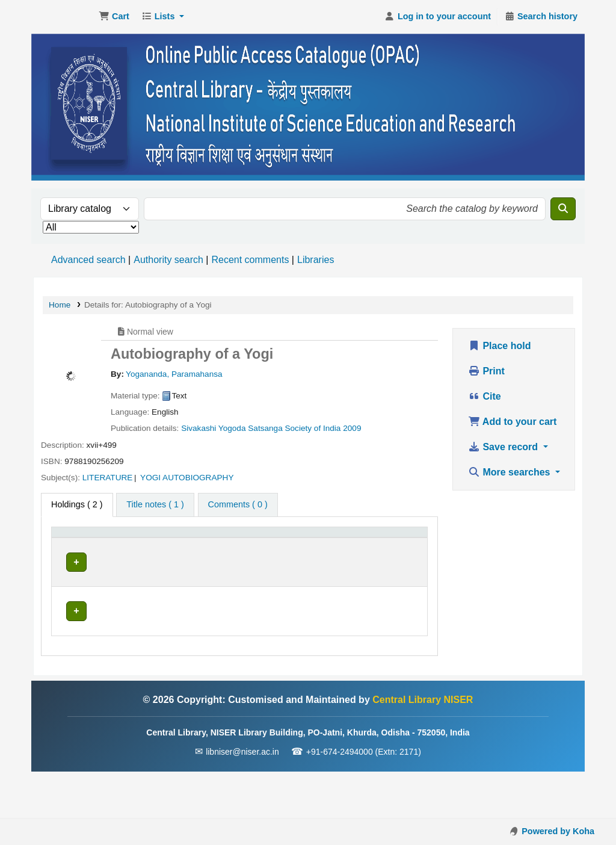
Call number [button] (241, 551)
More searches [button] (510, 472)
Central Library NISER (64, 17)
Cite (485, 396)
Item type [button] (75, 551)
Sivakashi (199, 428)
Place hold (499, 346)
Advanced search (88, 260)
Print (486, 371)
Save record (504, 447)
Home (60, 305)
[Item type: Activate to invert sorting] (92, 545)
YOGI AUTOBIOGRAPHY (187, 478)
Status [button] (337, 551)
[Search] (563, 209)
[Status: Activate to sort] (344, 545)
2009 (352, 428)
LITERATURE (108, 478)
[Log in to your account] (438, 17)
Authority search (168, 260)
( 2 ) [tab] (77, 504)
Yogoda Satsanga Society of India (280, 428)
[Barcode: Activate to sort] (399, 545)
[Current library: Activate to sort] (171, 545)
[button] (114, 17)
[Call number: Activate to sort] (265, 545)
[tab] (155, 505)
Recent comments (250, 260)
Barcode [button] (392, 551)
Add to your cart (512, 422)
